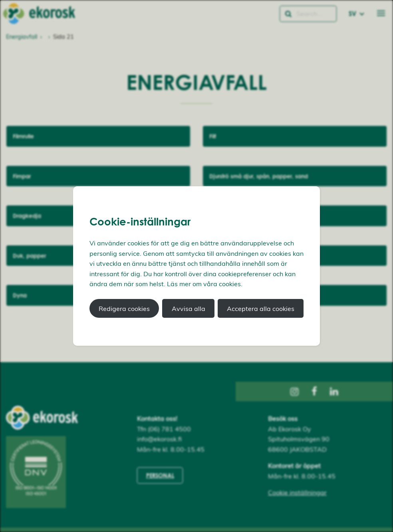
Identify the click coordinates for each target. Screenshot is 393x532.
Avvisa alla (189, 309)
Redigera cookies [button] (124, 309)
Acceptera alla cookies (261, 309)
